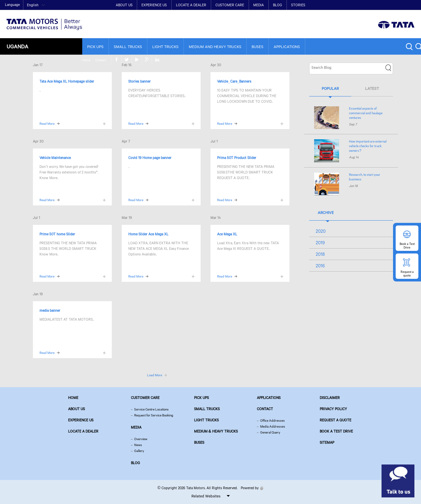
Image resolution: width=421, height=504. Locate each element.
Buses (258, 47)
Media (259, 5)
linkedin (411, 5)
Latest (372, 88)
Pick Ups (95, 47)
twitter (381, 5)
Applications (287, 47)
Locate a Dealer (191, 5)
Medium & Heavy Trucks (216, 431)
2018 (320, 254)
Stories (298, 5)
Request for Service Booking (154, 415)
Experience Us (154, 5)
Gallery (139, 451)
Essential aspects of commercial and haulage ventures (366, 113)
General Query (270, 432)
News (138, 445)
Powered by (250, 488)
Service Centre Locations (151, 409)
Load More (155, 375)
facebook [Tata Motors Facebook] (370, 5)
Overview (141, 439)
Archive (326, 212)
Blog (277, 5)
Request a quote (335, 420)
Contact (354, 5)
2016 (320, 266)
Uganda (17, 46)
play (391, 5)
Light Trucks (165, 47)
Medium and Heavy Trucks (215, 47)
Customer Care (230, 5)
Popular (330, 88)
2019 (320, 243)
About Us (124, 5)
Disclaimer (330, 398)
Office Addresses (272, 421)
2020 (321, 231)
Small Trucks (128, 47)
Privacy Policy (333, 409)
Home (339, 5)
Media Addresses (273, 426)
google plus (401, 5)
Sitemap (327, 442)
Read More (47, 124)
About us (76, 409)
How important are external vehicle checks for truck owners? (368, 146)
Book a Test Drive (336, 431)
